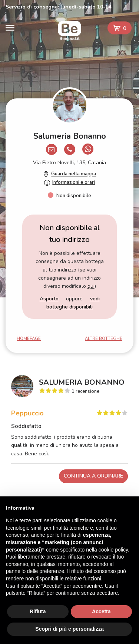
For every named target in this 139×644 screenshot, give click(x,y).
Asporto (49, 299)
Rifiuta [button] (38, 611)
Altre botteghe (104, 339)
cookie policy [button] (113, 550)
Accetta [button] (101, 611)
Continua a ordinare (93, 476)
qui (91, 286)
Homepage (29, 339)
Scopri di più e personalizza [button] (69, 629)
